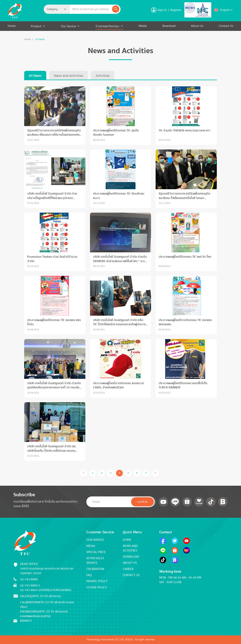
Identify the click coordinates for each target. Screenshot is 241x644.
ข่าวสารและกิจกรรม (107, 26)
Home (12, 26)
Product (37, 26)
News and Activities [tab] (69, 76)
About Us (197, 26)
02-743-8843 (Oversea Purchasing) (46, 590)
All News (40, 39)
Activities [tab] (103, 76)
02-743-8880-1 (30, 585)
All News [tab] (35, 76)
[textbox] (53, 9)
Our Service (69, 26)
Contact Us (226, 26)
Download (169, 26)
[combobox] (57, 9)
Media (143, 26)
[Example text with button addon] (91, 9)
